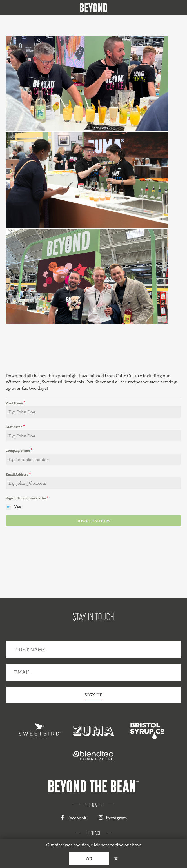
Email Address (18, 474)
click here (100, 844)
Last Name (15, 426)
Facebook (73, 817)
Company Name (19, 450)
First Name (15, 403)
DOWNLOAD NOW (93, 521)
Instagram (113, 817)
